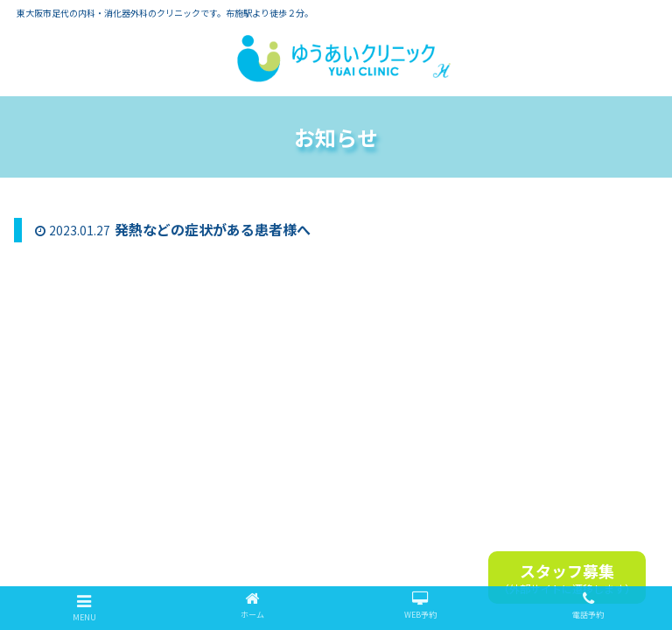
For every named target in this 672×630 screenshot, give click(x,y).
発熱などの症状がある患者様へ (213, 229)
